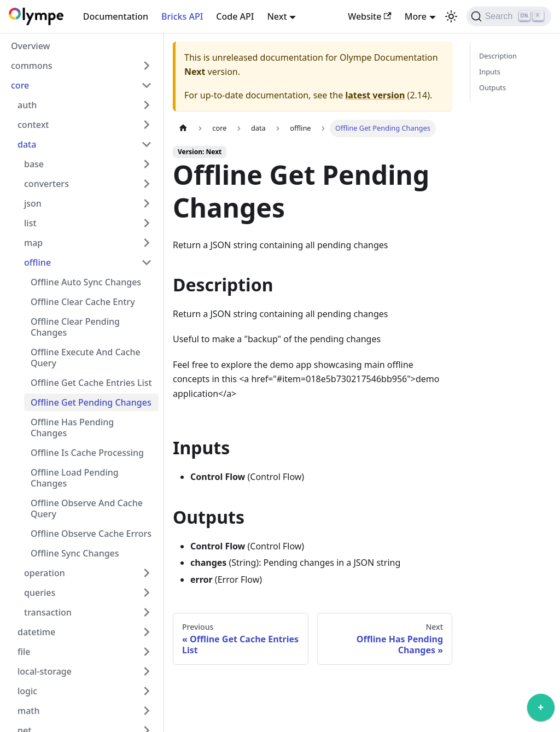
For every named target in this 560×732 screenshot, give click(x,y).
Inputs (490, 72)
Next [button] (277, 16)
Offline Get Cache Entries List (91, 383)
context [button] (33, 125)
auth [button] (27, 105)
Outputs (492, 87)
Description (498, 56)
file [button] (24, 652)
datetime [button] (36, 632)
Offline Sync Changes (75, 553)
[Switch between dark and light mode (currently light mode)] (451, 16)
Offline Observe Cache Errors (91, 534)
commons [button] (32, 66)
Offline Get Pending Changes (91, 402)
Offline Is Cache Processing (87, 453)
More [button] (416, 16)
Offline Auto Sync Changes (86, 282)
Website (370, 16)
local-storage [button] (45, 671)
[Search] (509, 16)
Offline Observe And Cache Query (87, 508)
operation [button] (45, 573)
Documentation (116, 16)
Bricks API (182, 16)
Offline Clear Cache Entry (83, 302)
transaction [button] (48, 612)
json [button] (33, 203)
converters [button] (46, 184)
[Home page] (183, 128)
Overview (30, 46)
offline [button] (37, 262)
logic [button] (27, 691)
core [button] (20, 85)
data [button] (27, 144)
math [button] (28, 711)
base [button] (34, 164)
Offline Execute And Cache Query (86, 358)
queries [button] (40, 593)
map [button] (33, 243)
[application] (541, 710)
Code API (235, 16)
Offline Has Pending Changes (72, 428)
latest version (375, 95)
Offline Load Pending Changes (75, 478)
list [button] (30, 223)
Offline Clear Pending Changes (75, 327)
